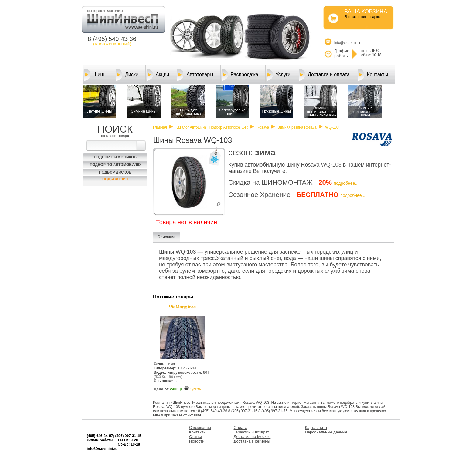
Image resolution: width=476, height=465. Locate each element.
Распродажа (240, 75)
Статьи (195, 437)
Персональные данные (326, 432)
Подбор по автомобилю (115, 165)
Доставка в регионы (252, 441)
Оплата (241, 428)
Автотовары (195, 75)
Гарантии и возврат (252, 432)
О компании (200, 428)
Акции (158, 75)
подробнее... (346, 183)
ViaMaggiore (183, 307)
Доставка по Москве (252, 437)
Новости (197, 441)
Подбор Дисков (115, 172)
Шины (95, 75)
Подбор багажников (115, 157)
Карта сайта (316, 428)
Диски (127, 75)
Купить (195, 389)
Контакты (373, 75)
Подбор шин (115, 179)
